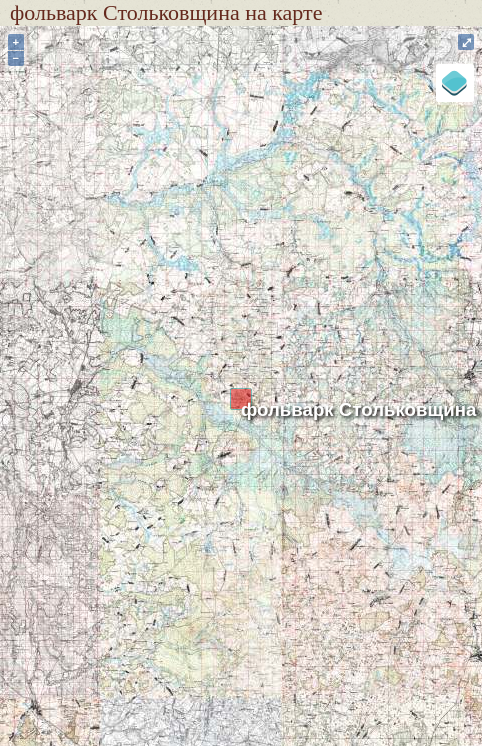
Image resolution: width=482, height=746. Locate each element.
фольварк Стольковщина (358, 409)
